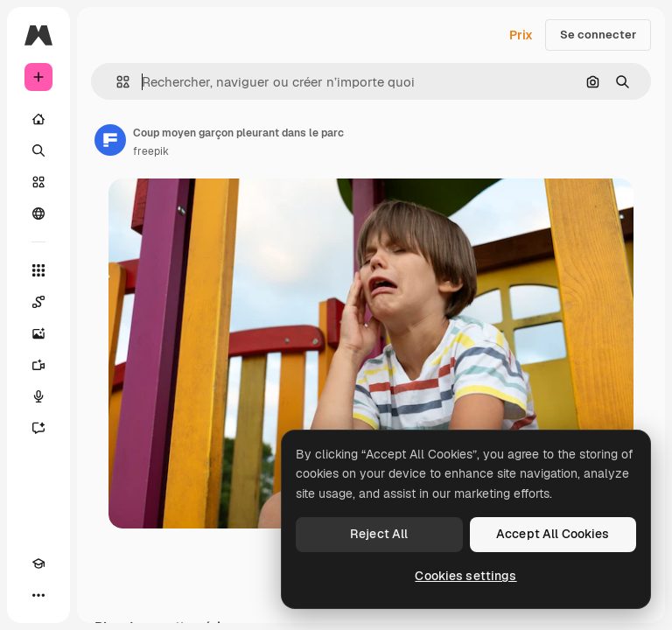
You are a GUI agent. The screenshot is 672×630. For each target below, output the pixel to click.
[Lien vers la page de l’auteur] (110, 140)
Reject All (379, 534)
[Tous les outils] (38, 270)
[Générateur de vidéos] (38, 365)
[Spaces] (38, 302)
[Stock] (38, 182)
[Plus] (38, 595)
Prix (521, 35)
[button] (116, 82)
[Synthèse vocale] (38, 396)
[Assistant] (38, 428)
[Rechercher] (38, 150)
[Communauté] (38, 213)
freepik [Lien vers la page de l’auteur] (151, 151)
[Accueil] (38, 119)
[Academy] (38, 563)
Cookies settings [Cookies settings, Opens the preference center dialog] (465, 576)
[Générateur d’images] (38, 333)
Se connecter (598, 35)
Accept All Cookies (553, 534)
